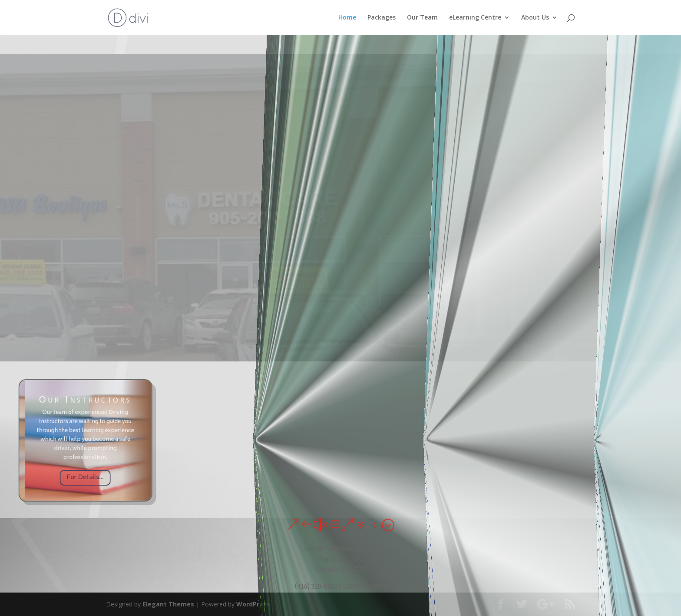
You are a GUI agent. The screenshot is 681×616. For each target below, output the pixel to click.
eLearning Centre (475, 18)
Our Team (422, 18)
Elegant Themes (168, 604)
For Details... (85, 463)
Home (347, 18)
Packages (382, 18)
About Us (535, 18)
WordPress (253, 604)
